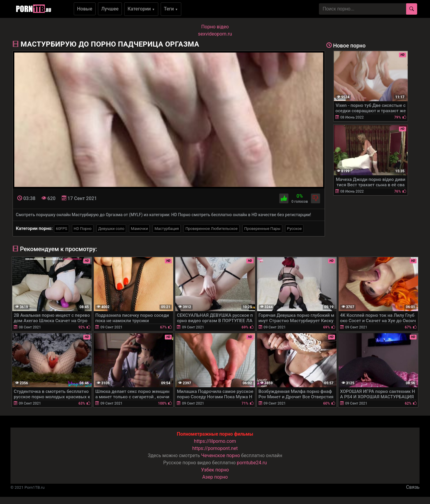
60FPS (62, 229)
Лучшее (110, 9)
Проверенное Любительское (212, 229)
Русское (294, 229)
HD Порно (83, 229)
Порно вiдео (215, 27)
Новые (85, 9)
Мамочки (139, 229)
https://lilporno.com (215, 441)
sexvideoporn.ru (215, 34)
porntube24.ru (252, 463)
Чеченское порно (221, 455)
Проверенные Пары (262, 229)
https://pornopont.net (215, 448)
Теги (171, 9)
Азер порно (215, 477)
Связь (413, 487)
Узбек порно (215, 470)
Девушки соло (111, 229)
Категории (141, 9)
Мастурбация (167, 229)
